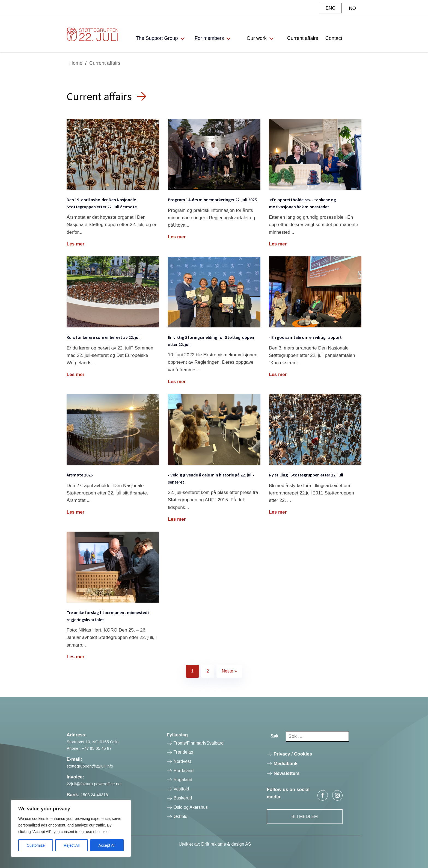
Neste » (229, 671)
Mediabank (286, 764)
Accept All (107, 845)
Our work (257, 38)
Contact (334, 38)
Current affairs (303, 38)
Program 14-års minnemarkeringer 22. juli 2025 (212, 200)
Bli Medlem (305, 817)
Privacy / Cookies (293, 754)
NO (353, 8)
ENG (331, 8)
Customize (36, 845)
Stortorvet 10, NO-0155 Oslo (93, 742)
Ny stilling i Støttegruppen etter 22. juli (306, 475)
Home (76, 63)
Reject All (72, 845)
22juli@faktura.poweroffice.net (94, 784)
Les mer (75, 244)
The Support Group (157, 38)
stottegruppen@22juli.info (90, 766)
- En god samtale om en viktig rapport (305, 337)
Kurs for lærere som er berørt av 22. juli (104, 337)
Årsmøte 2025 (80, 475)
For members (209, 38)
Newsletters (286, 773)
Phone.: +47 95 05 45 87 (89, 748)
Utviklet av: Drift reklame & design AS (215, 844)
